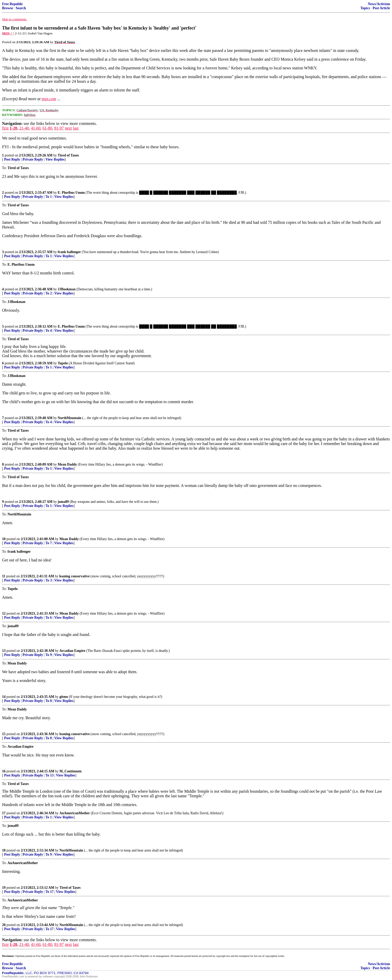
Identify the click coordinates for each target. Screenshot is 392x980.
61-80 (47, 128)
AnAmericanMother (75, 813)
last (76, 128)
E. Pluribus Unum (71, 193)
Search (21, 8)
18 (4, 850)
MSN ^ (7, 33)
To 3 (49, 580)
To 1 (49, 197)
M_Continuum (71, 771)
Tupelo (63, 363)
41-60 (36, 128)
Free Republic (13, 4)
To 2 (49, 293)
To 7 (49, 543)
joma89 (63, 502)
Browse (8, 8)
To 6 (49, 618)
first (5, 128)
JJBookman (67, 289)
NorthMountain (70, 418)
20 (4, 925)
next (68, 128)
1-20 (13, 128)
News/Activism (379, 4)
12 (4, 613)
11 (4, 576)
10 (4, 539)
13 (4, 651)
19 (4, 888)
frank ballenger (69, 252)
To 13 (50, 775)
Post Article (381, 8)
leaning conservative (74, 576)
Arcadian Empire (73, 651)
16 (4, 771)
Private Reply (33, 159)
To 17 (50, 892)
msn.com (49, 99)
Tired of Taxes (68, 155)
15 (4, 734)
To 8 (49, 701)
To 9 (49, 655)
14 (4, 697)
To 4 (49, 331)
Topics (365, 8)
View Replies (55, 159)
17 (4, 813)
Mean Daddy (67, 464)
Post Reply (12, 159)
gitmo (64, 697)
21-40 (24, 128)
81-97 (59, 128)
